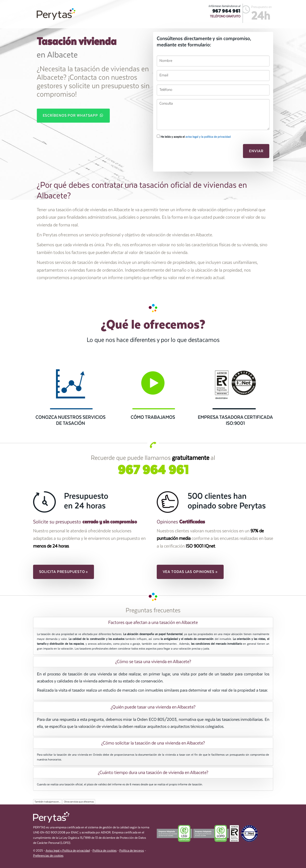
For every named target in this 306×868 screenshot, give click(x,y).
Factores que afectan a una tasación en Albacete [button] (153, 622)
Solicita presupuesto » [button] (64, 572)
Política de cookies (105, 851)
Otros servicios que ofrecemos (79, 802)
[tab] (153, 622)
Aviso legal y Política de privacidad (68, 851)
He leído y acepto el (194, 137)
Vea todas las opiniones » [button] (190, 572)
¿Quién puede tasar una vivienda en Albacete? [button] (153, 707)
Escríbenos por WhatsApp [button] (73, 115)
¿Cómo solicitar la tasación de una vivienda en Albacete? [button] (153, 743)
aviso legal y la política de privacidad (208, 137)
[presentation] (190, 152)
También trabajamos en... (47, 802)
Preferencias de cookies (48, 856)
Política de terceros (132, 851)
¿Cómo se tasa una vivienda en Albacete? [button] (153, 662)
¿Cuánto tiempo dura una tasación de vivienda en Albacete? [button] (153, 773)
